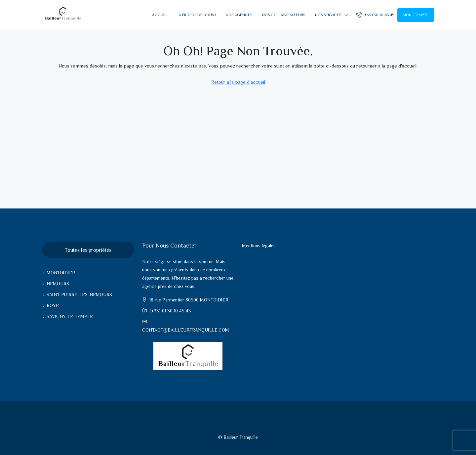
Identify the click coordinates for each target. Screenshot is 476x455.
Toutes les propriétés (88, 250)
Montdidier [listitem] (59, 273)
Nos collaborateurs (284, 15)
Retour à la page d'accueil (238, 82)
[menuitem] (375, 15)
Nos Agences (239, 15)
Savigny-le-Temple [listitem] (67, 316)
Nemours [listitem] (56, 284)
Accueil (160, 15)
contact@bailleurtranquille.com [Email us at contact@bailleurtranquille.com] (186, 330)
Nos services (328, 15)
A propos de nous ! (197, 15)
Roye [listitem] (50, 305)
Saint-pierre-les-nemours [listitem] (77, 295)
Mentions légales (259, 246)
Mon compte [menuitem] (416, 15)
